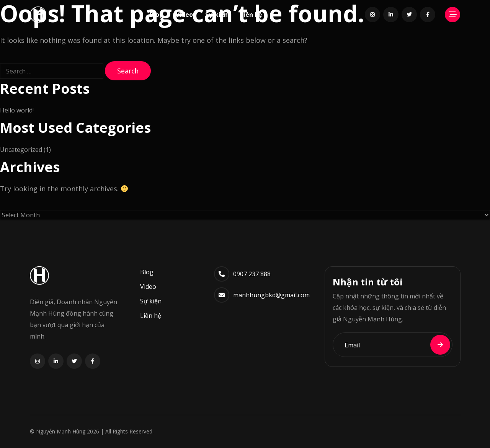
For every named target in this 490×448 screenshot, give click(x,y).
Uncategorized (21, 150)
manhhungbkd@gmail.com (271, 295)
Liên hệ (251, 15)
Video (184, 15)
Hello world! (17, 110)
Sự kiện (216, 15)
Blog (157, 15)
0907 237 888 (252, 274)
